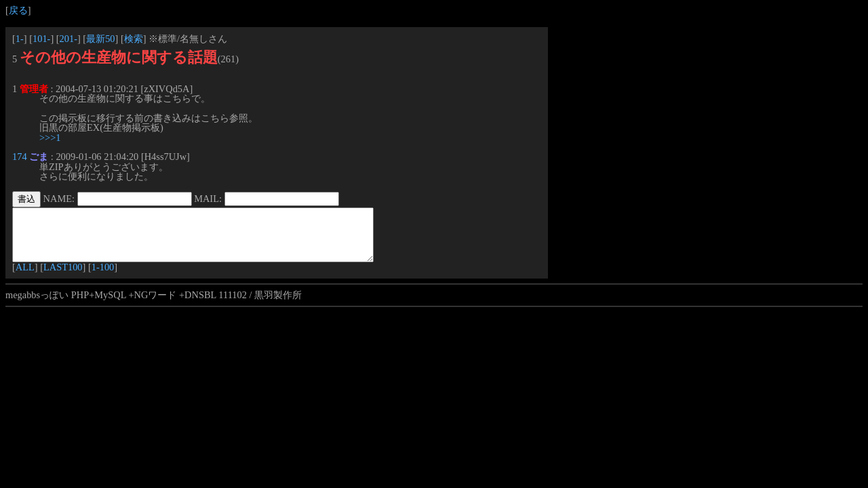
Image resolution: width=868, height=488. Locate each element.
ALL (25, 277)
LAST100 (63, 277)
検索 (134, 39)
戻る (18, 10)
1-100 (103, 277)
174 (20, 157)
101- (41, 39)
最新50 (100, 39)
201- (68, 39)
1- (20, 39)
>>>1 (50, 138)
